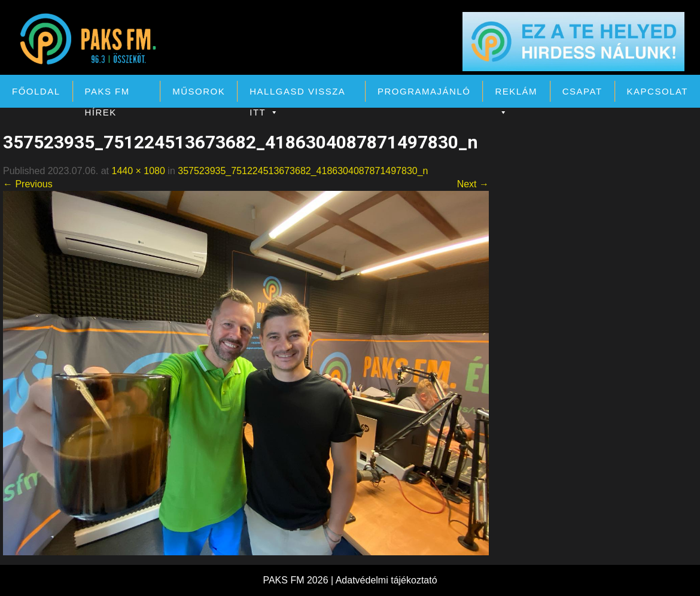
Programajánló (424, 91)
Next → (473, 184)
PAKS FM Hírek (107, 94)
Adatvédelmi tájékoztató (386, 580)
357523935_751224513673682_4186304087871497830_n (303, 171)
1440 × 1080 (138, 171)
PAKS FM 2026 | (299, 580)
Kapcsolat (658, 91)
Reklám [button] (516, 94)
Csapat (582, 91)
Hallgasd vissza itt (297, 94)
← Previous (28, 184)
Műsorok (199, 91)
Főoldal (36, 91)
